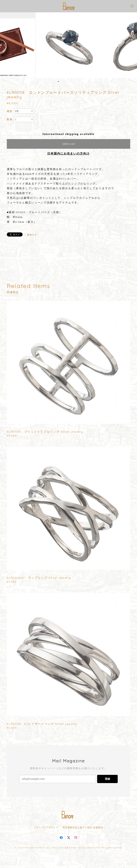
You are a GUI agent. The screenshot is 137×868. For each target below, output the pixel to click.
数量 (10, 119)
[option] (69, 45)
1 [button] (58, 81)
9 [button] (79, 81)
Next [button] (131, 45)
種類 (10, 111)
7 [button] (74, 81)
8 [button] (77, 81)
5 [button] (69, 81)
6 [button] (71, 81)
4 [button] (66, 81)
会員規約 (98, 827)
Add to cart (69, 144)
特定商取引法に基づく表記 (77, 827)
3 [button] (63, 81)
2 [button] (61, 81)
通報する (32, 235)
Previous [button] (6, 45)
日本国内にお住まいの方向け (68, 154)
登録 (107, 779)
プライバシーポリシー (46, 827)
